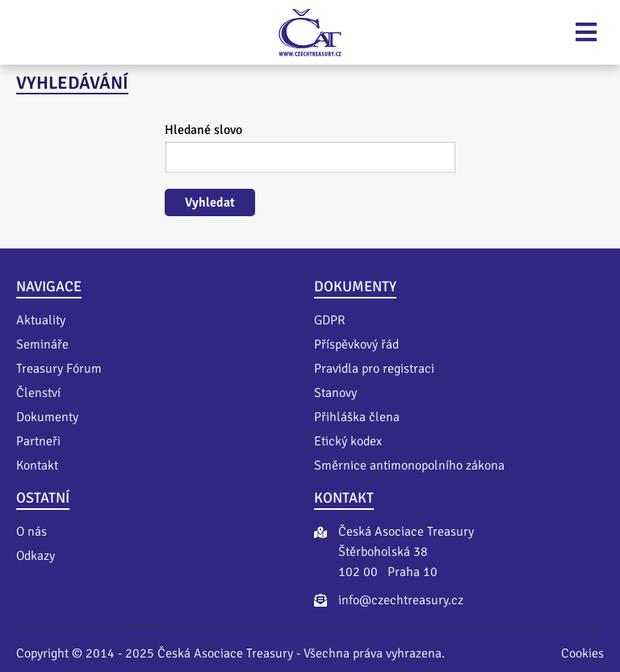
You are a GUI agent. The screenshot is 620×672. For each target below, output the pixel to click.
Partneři (38, 441)
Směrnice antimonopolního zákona (409, 465)
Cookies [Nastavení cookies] (582, 653)
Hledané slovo (203, 130)
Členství (38, 393)
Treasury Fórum (59, 369)
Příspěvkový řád (356, 344)
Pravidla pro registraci (374, 369)
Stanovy (335, 393)
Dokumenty (47, 417)
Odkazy (36, 556)
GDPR (329, 320)
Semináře (42, 344)
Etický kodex (348, 441)
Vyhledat (210, 202)
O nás (31, 532)
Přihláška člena (357, 417)
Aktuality (41, 320)
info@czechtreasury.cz (401, 600)
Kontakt (37, 465)
